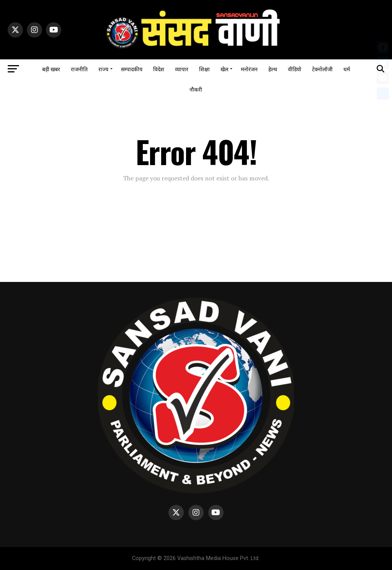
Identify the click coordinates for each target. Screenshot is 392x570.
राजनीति (79, 69)
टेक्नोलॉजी (322, 69)
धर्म (347, 69)
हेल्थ (273, 69)
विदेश (159, 69)
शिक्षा (204, 69)
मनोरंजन (249, 69)
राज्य (103, 69)
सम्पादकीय (132, 69)
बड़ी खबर (51, 69)
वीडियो (295, 69)
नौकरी (196, 89)
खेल (224, 69)
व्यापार (182, 69)
